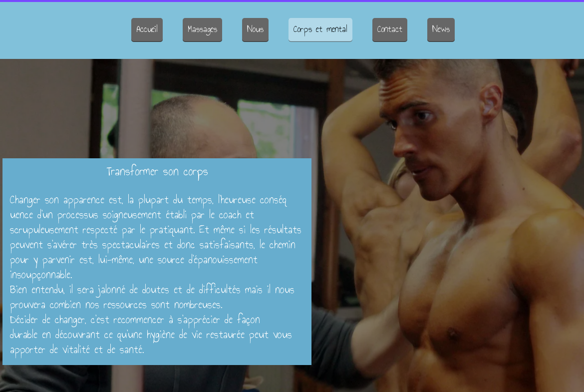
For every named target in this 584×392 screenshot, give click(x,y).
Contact (390, 29)
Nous (255, 29)
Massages (202, 29)
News (441, 29)
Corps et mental (320, 29)
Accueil (147, 29)
